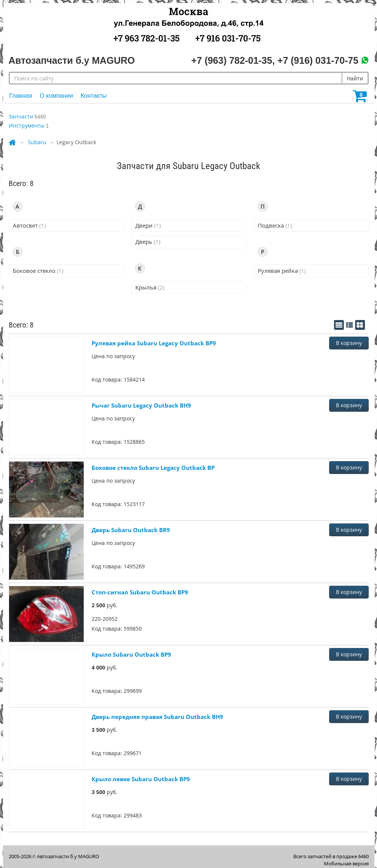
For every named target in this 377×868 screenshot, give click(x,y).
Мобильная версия (346, 863)
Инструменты (27, 125)
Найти (355, 78)
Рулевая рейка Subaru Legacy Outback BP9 (154, 343)
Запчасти (21, 116)
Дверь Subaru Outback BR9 (131, 530)
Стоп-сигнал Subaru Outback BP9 (140, 592)
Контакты (94, 96)
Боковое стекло (38, 271)
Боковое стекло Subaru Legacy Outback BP (153, 468)
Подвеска (275, 225)
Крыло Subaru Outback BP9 (131, 654)
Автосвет (29, 225)
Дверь (148, 242)
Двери (148, 225)
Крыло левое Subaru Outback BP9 (141, 779)
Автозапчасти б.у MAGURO (68, 856)
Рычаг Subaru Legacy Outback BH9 (141, 405)
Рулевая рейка (282, 271)
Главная (21, 96)
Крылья (150, 287)
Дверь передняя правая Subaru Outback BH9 (157, 717)
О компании (56, 96)
